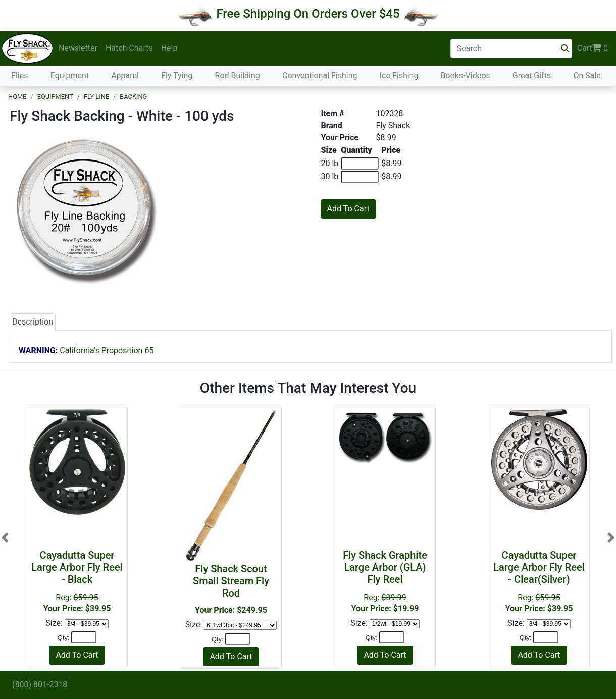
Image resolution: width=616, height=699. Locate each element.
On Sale (587, 75)
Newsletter (78, 48)
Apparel (125, 75)
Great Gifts (532, 75)
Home (17, 97)
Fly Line (96, 97)
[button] (5, 538)
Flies (19, 75)
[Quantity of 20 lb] (360, 164)
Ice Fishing (399, 75)
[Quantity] (84, 637)
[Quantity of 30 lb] (360, 177)
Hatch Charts (129, 48)
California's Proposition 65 (86, 351)
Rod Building (238, 75)
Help (169, 48)
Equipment (70, 75)
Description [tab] (33, 322)
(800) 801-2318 (40, 685)
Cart (593, 48)
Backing (133, 97)
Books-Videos (466, 75)
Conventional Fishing (320, 75)
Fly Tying (177, 75)
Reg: (77, 581)
